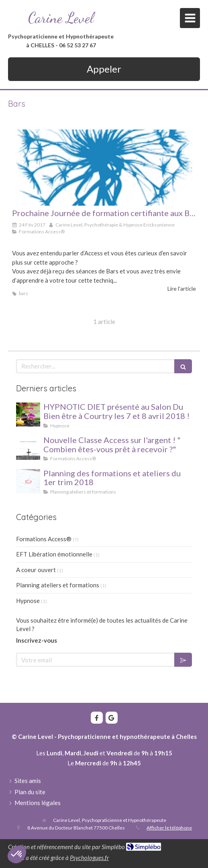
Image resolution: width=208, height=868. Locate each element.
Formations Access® (44, 539)
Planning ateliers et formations (58, 585)
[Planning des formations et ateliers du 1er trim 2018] (28, 481)
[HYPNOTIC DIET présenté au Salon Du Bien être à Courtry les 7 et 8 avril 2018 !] (28, 415)
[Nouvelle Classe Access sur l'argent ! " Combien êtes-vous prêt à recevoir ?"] (28, 448)
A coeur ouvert (36, 570)
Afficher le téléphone (169, 828)
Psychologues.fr (89, 858)
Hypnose (28, 601)
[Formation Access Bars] (104, 168)
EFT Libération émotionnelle (54, 554)
